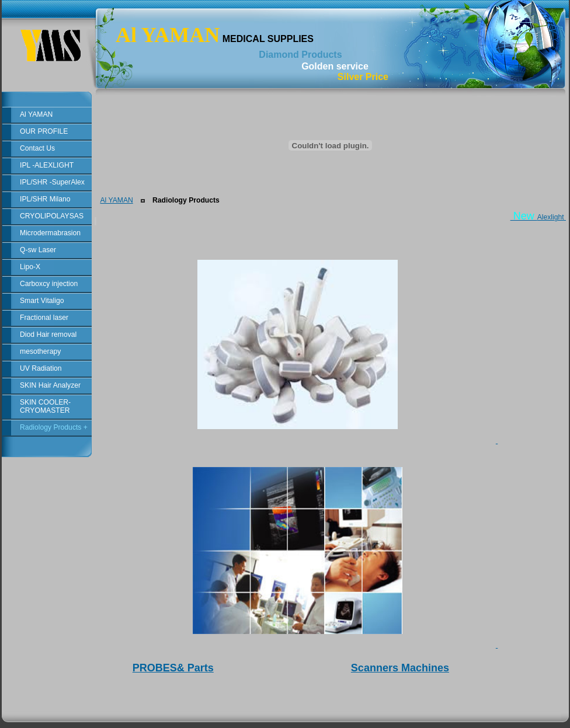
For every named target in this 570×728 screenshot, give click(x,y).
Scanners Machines (400, 668)
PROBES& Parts (173, 668)
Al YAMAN (116, 200)
